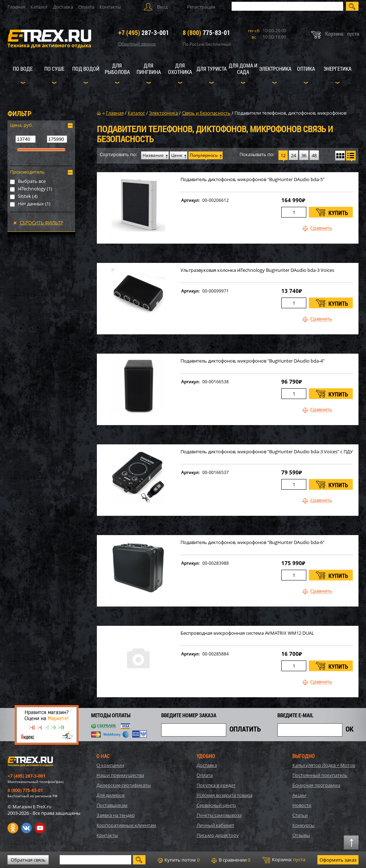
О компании (110, 765)
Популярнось (204, 155)
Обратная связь (28, 860)
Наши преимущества (120, 775)
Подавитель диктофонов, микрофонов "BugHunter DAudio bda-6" (253, 542)
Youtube (40, 828)
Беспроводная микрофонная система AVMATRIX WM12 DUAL (247, 633)
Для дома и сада (243, 69)
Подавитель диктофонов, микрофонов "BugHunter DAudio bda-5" (253, 179)
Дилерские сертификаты (124, 785)
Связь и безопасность (206, 113)
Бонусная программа (316, 785)
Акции (299, 795)
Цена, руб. (21, 125)
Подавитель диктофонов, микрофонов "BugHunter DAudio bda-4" (253, 361)
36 (304, 155)
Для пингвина (149, 69)
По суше (54, 69)
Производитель (27, 172)
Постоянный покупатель (320, 775)
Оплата (86, 7)
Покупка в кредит (216, 785)
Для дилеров (110, 795)
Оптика (306, 69)
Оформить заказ (338, 860)
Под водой (86, 69)
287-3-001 (144, 33)
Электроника (275, 69)
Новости (302, 805)
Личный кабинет (215, 825)
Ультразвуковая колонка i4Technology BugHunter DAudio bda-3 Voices (257, 270)
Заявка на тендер (116, 815)
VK (26, 828)
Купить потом (179, 860)
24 (293, 155)
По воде (23, 69)
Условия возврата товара (224, 795)
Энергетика (337, 69)
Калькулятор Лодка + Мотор (324, 765)
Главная (16, 7)
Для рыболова (117, 69)
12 (283, 155)
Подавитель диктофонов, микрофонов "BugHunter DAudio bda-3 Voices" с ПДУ (267, 452)
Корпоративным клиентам (126, 825)
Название (153, 155)
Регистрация (201, 7)
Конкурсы (303, 825)
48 (314, 155)
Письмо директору (218, 835)
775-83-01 (206, 33)
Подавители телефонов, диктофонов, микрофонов (290, 113)
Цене (177, 155)
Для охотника (180, 69)
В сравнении (231, 860)
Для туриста (212, 69)
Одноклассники (13, 828)
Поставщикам (112, 805)
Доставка (63, 7)
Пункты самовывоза (219, 815)
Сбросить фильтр (41, 223)
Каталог (39, 7)
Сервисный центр (216, 805)
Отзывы (301, 835)
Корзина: (284, 860)
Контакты (110, 7)
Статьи (300, 815)
